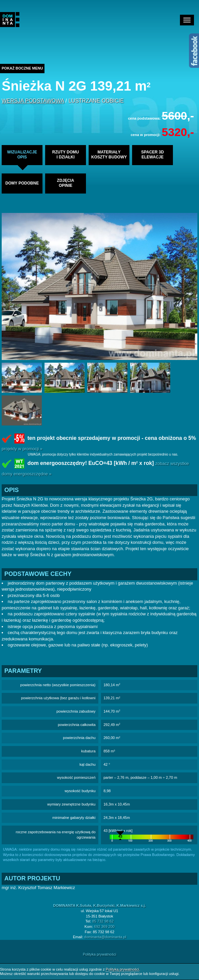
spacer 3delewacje (153, 155)
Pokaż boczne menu (22, 68)
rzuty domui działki (66, 155)
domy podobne (22, 183)
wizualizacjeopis (22, 155)
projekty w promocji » (22, 449)
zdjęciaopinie (65, 183)
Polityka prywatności (100, 954)
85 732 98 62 (103, 921)
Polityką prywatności (122, 969)
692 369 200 (104, 927)
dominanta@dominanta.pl (105, 937)
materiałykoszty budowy (109, 155)
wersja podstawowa (33, 101)
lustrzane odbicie (96, 101)
